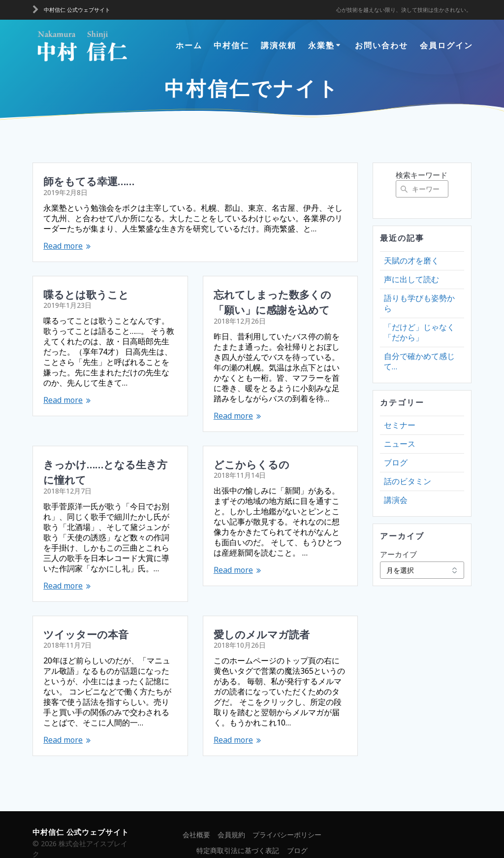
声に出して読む (411, 279)
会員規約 (231, 819)
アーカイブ (398, 554)
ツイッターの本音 (86, 618)
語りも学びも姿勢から (419, 303)
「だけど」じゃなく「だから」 (419, 332)
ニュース (400, 444)
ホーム (189, 45)
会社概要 (196, 819)
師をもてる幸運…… (89, 181)
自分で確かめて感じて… (419, 361)
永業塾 (321, 45)
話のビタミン (408, 481)
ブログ (396, 462)
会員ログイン (446, 45)
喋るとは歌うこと (86, 294)
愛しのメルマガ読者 (262, 618)
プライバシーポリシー (287, 819)
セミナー (400, 425)
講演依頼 (279, 45)
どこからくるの (252, 464)
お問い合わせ (381, 45)
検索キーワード (422, 175)
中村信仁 (231, 45)
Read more (63, 246)
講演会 (396, 500)
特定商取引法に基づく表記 (238, 835)
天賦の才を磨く (411, 261)
